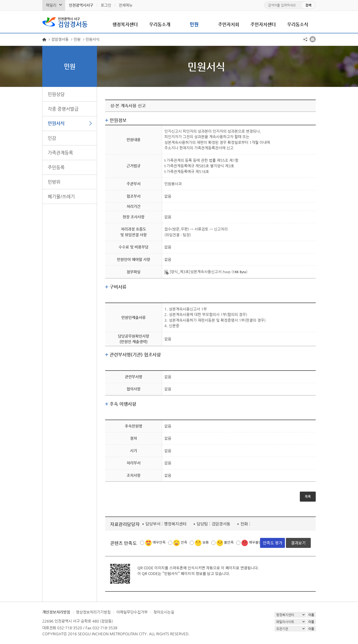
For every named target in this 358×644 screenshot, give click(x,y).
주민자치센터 (263, 24)
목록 (308, 496)
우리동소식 (298, 24)
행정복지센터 (125, 24)
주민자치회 (229, 24)
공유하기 (305, 39)
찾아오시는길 (164, 612)
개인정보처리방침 (56, 612)
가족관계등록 (60, 153)
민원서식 (56, 123)
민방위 (54, 182)
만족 (184, 542)
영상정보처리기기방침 (93, 612)
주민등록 (56, 167)
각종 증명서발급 (63, 109)
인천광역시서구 (81, 5)
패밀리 (51, 5)
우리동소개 (160, 24)
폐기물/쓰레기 (61, 196)
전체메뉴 (126, 5)
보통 (206, 542)
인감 (52, 138)
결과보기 (298, 543)
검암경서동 (73, 22)
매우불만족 (257, 542)
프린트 (313, 39)
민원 (194, 24)
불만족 (229, 542)
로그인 (106, 5)
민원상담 (56, 94)
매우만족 (159, 542)
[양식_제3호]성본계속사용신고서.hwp (197, 272)
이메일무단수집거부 (132, 612)
